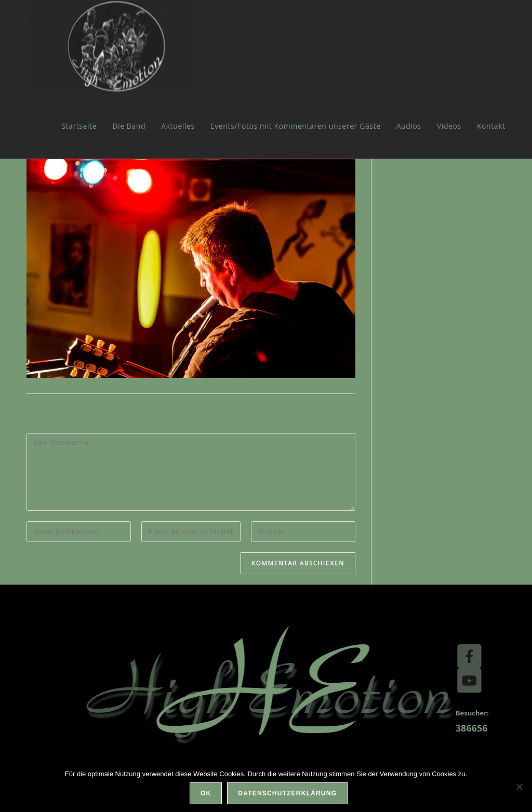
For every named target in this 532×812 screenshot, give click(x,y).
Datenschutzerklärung (287, 793)
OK (206, 793)
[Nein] (519, 787)
